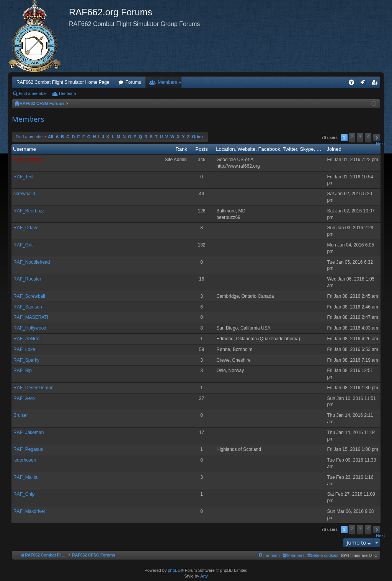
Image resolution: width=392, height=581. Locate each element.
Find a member (33, 93)
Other (197, 137)
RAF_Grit (23, 245)
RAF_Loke (24, 349)
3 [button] (360, 136)
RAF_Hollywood (30, 328)
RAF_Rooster (27, 279)
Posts (202, 149)
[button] (376, 138)
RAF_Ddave (26, 228)
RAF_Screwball (29, 296)
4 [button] (368, 136)
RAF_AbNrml (27, 339)
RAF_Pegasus (28, 449)
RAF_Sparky (26, 360)
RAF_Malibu (26, 477)
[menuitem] (323, 555)
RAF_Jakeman (29, 432)
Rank (181, 149)
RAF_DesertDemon (33, 388)
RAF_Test (24, 177)
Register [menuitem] (376, 84)
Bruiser (21, 415)
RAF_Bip (23, 370)
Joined (334, 149)
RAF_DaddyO (28, 160)
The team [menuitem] (67, 93)
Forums (133, 82)
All (51, 137)
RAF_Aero (24, 398)
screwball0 (24, 194)
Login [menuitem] (365, 84)
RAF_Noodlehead (32, 262)
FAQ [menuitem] (354, 84)
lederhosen (25, 460)
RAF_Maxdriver (29, 511)
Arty (204, 576)
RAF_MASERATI (31, 317)
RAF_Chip (24, 494)
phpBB (174, 570)
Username (24, 149)
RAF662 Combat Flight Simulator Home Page (63, 82)
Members (167, 82)
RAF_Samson (28, 307)
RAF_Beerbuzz (29, 211)
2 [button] (352, 136)
